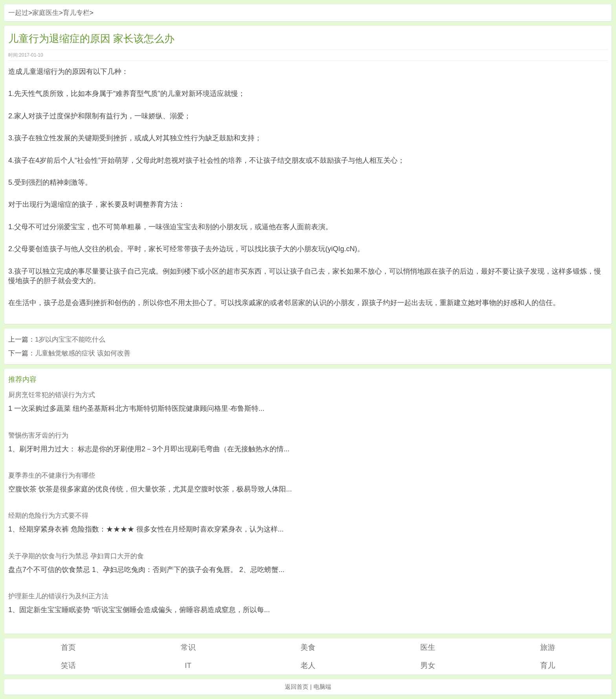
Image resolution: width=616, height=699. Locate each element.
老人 (308, 665)
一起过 (18, 13)
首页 (68, 647)
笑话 (68, 665)
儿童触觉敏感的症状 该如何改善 (83, 353)
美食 (308, 647)
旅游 (548, 647)
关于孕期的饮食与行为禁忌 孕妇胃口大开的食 (76, 556)
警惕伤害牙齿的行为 (38, 435)
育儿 (548, 665)
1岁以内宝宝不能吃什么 (70, 339)
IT (188, 665)
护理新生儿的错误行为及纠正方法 (58, 596)
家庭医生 (46, 13)
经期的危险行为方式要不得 (48, 516)
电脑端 (322, 687)
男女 (428, 665)
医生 (428, 647)
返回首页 (297, 687)
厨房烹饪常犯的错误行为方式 (52, 395)
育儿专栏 (76, 13)
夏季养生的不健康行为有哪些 (52, 476)
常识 (188, 647)
